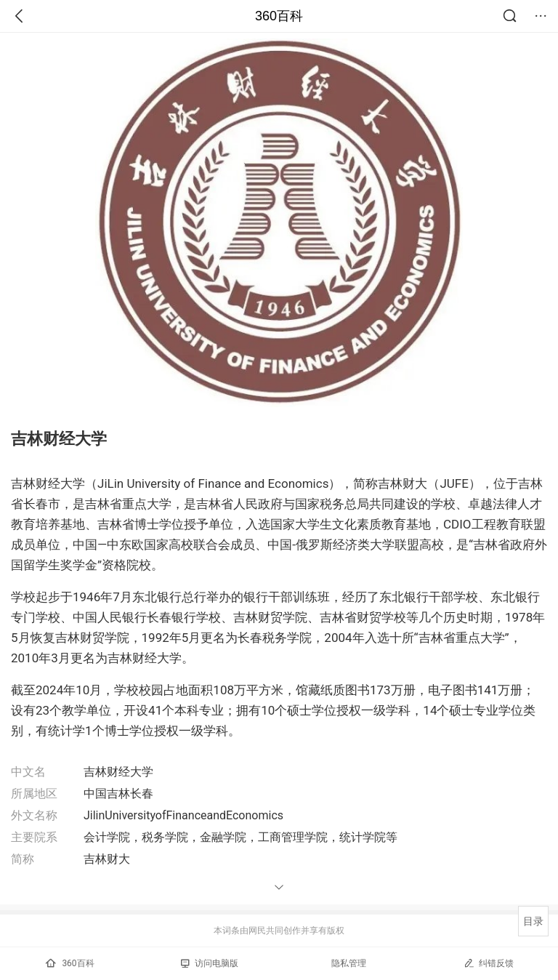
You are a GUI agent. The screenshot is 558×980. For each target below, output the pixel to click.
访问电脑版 (210, 963)
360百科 (279, 16)
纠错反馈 (489, 963)
